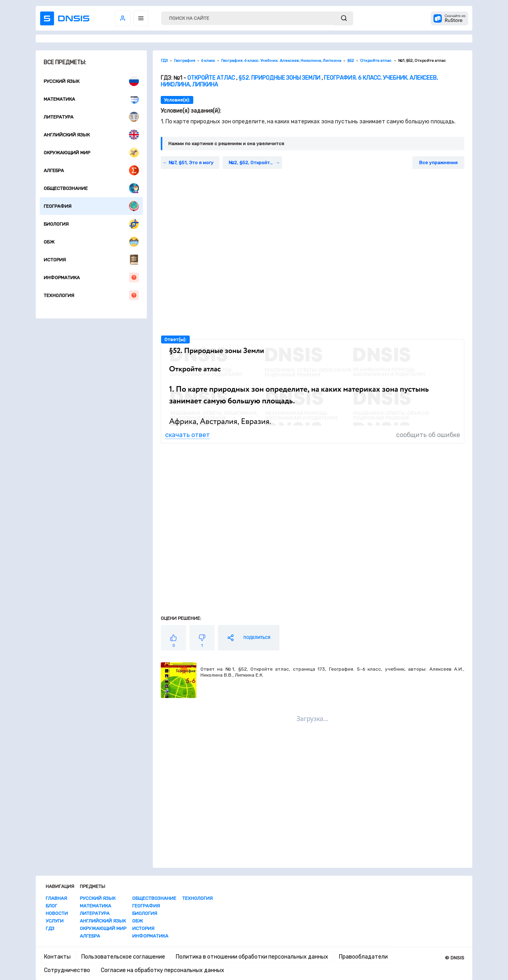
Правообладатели (363, 957)
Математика (91, 99)
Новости (57, 913)
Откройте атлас (212, 78)
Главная (56, 898)
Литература (91, 117)
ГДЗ (50, 928)
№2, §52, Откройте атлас (255, 163)
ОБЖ (91, 242)
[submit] (344, 18)
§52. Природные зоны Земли (279, 78)
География (91, 206)
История (91, 260)
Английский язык (91, 135)
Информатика (91, 277)
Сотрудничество (67, 970)
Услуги (55, 921)
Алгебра (91, 170)
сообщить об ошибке (428, 435)
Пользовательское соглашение (123, 957)
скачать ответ (188, 435)
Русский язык (91, 81)
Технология (91, 295)
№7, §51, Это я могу (191, 163)
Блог (51, 906)
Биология (91, 224)
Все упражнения (438, 163)
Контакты (57, 957)
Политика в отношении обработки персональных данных (252, 957)
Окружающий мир (91, 152)
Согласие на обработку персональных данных (163, 970)
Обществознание (91, 188)
